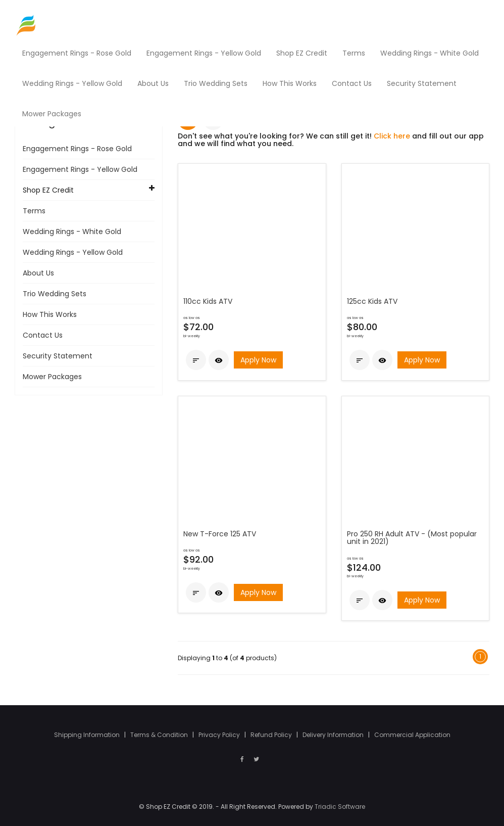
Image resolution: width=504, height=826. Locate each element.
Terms (34, 211)
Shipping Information (88, 735)
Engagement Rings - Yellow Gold (80, 169)
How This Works (50, 314)
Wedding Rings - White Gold (72, 232)
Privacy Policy (220, 735)
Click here (392, 136)
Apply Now (258, 360)
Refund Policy (272, 735)
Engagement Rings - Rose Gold (77, 149)
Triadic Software (340, 807)
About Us (38, 273)
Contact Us (43, 335)
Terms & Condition (160, 735)
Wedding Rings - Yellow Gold (73, 252)
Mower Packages (52, 377)
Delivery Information (334, 735)
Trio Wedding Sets (55, 294)
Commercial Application (412, 735)
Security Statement (58, 356)
